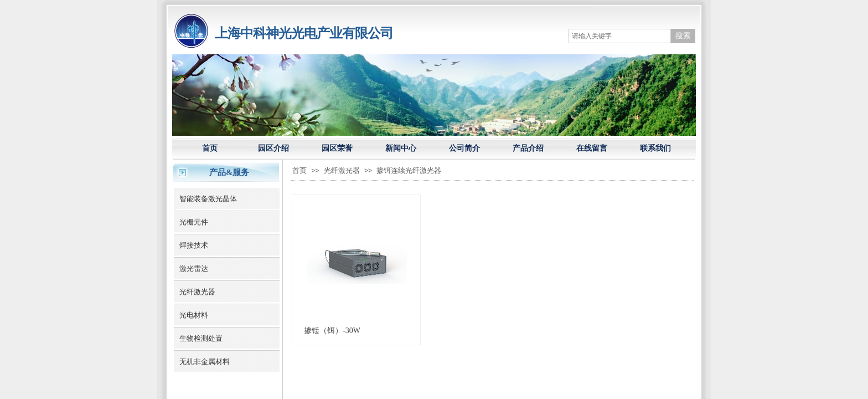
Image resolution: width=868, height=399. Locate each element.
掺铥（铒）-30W (332, 331)
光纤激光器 (342, 170)
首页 (210, 148)
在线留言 (592, 148)
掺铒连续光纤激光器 (409, 170)
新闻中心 (401, 148)
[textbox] (620, 36)
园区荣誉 (337, 148)
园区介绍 (273, 148)
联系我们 (655, 148)
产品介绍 (528, 148)
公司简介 (464, 148)
